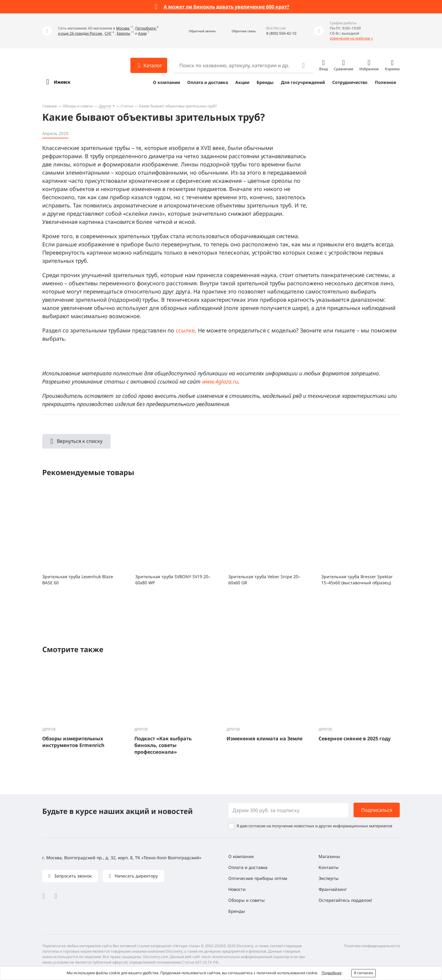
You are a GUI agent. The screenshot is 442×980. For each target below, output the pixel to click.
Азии (142, 33)
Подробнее (332, 973)
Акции (242, 82)
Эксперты (329, 878)
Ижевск (62, 82)
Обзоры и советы (78, 106)
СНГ (108, 33)
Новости (237, 889)
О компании (166, 82)
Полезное (385, 82)
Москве (123, 28)
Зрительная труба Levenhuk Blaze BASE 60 (78, 580)
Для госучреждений (303, 82)
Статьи (127, 106)
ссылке (185, 330)
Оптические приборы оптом (258, 878)
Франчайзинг (333, 889)
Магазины (329, 856)
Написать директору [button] (136, 876)
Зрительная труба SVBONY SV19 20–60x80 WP (173, 580)
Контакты (329, 867)
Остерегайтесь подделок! (345, 900)
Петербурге (146, 28)
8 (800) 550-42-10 (281, 33)
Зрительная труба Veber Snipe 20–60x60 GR (264, 580)
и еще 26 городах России (80, 33)
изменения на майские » (351, 38)
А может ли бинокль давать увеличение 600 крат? (226, 7)
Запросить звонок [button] (72, 876)
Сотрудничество (350, 82)
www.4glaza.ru (220, 381)
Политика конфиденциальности (372, 946)
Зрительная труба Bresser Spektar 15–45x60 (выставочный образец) (357, 580)
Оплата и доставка (208, 82)
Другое (105, 106)
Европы (123, 33)
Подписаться (377, 810)
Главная (50, 106)
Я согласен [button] (364, 973)
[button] (196, 31)
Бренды (265, 82)
